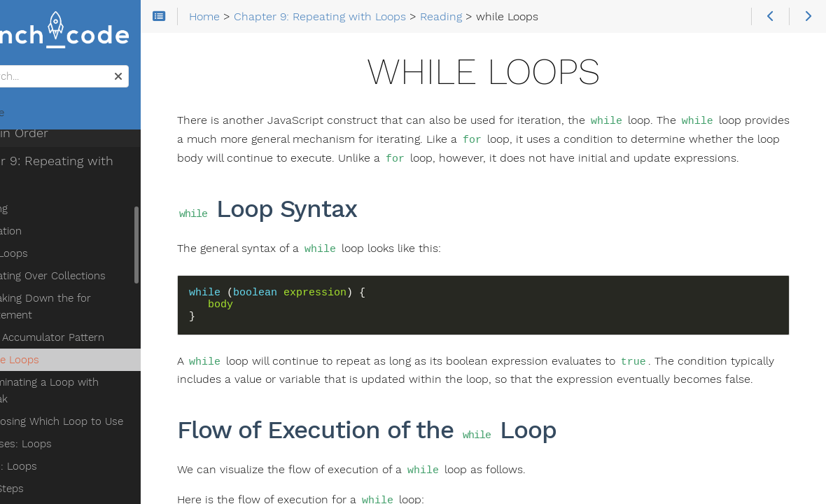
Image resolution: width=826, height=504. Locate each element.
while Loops (63, 318)
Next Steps (50, 430)
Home (34, 116)
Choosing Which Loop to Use (105, 363)
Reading (42, 167)
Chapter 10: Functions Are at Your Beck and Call (96, 478)
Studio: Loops (56, 408)
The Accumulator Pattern (96, 296)
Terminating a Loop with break (108, 341)
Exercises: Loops (64, 386)
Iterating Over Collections (96, 234)
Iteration (54, 190)
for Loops (57, 212)
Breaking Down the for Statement (89, 265)
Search (12, 69)
